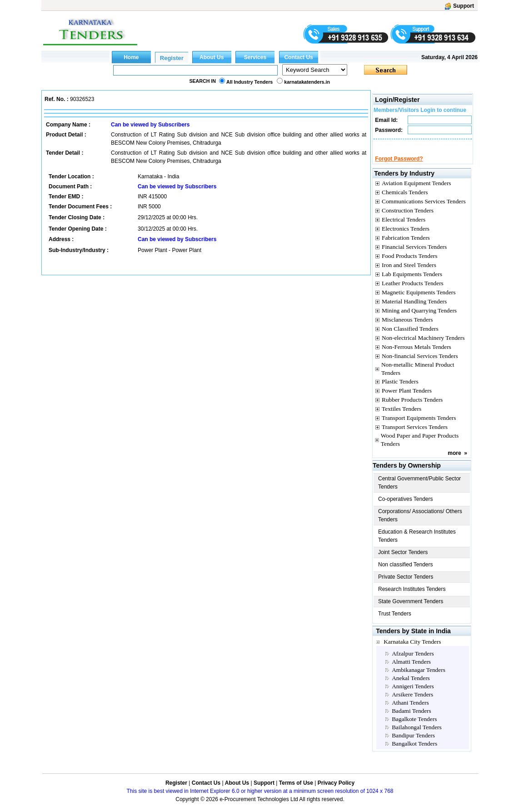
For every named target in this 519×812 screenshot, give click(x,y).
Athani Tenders (410, 711)
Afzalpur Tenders (413, 662)
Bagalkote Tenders (414, 727)
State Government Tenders (411, 610)
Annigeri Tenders (413, 694)
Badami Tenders (412, 719)
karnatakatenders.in (307, 82)
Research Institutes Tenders (412, 597)
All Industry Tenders (250, 82)
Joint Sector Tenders (403, 560)
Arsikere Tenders (412, 703)
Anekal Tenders (411, 686)
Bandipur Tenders (413, 744)
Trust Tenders (395, 622)
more (454, 461)
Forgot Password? (399, 167)
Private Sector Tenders (406, 585)
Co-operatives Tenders (406, 507)
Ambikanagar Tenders (419, 678)
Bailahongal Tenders (417, 735)
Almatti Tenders (411, 670)
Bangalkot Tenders (414, 752)
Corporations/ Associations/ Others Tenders (420, 524)
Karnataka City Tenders (412, 650)
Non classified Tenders (406, 573)
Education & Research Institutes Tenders (417, 544)
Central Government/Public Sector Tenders (419, 491)
